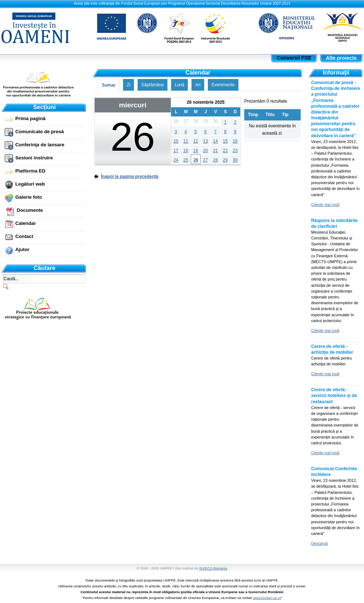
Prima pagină (30, 118)
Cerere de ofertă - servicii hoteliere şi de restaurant (334, 396)
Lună (180, 85)
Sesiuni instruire (34, 158)
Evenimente (223, 85)
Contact (24, 236)
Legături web (30, 184)
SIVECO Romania (213, 568)
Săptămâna (152, 85)
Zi (128, 85)
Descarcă (320, 543)
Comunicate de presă (39, 132)
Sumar (109, 85)
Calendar (25, 223)
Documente (30, 210)
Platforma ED (30, 171)
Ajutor (22, 249)
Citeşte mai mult (325, 205)
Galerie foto (29, 197)
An (198, 85)
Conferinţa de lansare (40, 145)
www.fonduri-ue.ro (267, 598)
